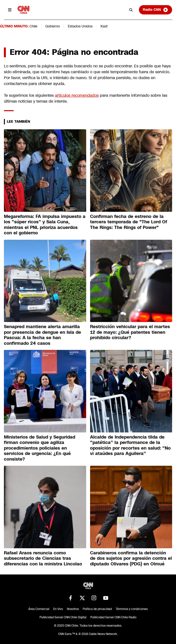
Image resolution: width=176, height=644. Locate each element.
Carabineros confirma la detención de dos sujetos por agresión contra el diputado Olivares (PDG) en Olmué (131, 558)
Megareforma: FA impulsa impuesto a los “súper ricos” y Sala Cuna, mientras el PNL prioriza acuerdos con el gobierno (45, 225)
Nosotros (73, 609)
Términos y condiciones (132, 609)
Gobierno (53, 26)
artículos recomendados (77, 95)
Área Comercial (39, 609)
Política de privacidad (97, 609)
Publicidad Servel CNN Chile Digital (63, 617)
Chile (33, 26)
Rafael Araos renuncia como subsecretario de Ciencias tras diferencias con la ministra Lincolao (43, 558)
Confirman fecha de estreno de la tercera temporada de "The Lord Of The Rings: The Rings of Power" (129, 222)
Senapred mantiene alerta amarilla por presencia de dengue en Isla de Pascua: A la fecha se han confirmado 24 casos (42, 335)
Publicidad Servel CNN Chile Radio (113, 617)
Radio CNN (155, 10)
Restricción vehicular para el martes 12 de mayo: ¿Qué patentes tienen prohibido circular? (130, 332)
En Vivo (58, 609)
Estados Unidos (80, 26)
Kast (104, 26)
